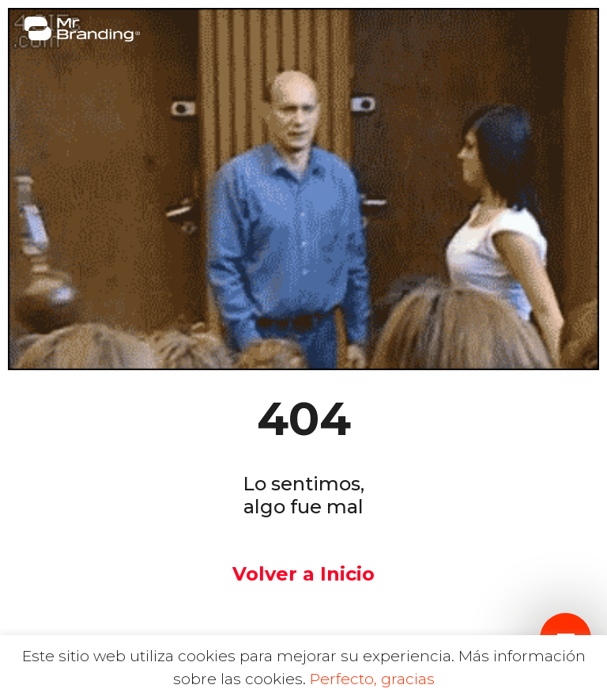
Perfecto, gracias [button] (372, 679)
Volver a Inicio (303, 574)
